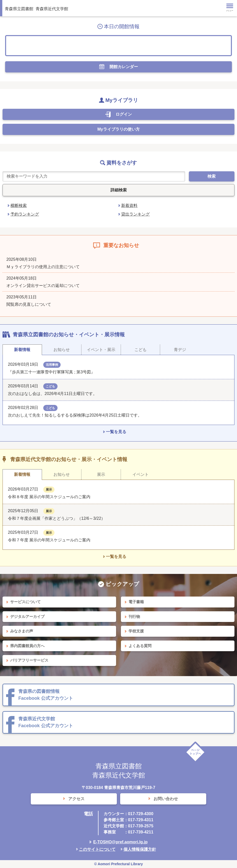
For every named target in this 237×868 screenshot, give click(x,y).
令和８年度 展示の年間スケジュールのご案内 (49, 497)
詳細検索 (119, 190)
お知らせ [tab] (62, 350)
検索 (212, 176)
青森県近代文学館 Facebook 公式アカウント (46, 722)
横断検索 (19, 205)
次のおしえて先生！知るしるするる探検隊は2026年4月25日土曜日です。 (75, 415)
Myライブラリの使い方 (118, 129)
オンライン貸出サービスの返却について (43, 286)
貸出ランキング (135, 214)
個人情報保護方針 (140, 849)
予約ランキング (25, 214)
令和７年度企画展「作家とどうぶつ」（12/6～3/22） (57, 518)
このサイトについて (97, 849)
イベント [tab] (141, 474)
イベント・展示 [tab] (101, 350)
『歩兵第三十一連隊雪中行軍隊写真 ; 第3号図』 (51, 372)
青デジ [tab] (180, 350)
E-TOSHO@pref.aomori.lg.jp (120, 842)
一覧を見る (116, 432)
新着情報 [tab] (22, 350)
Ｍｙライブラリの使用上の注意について (43, 267)
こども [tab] (141, 350)
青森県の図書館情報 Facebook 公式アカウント (46, 695)
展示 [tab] (101, 474)
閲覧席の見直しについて (29, 304)
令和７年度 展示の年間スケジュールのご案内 (49, 540)
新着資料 (129, 205)
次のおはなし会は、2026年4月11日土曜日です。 (52, 394)
